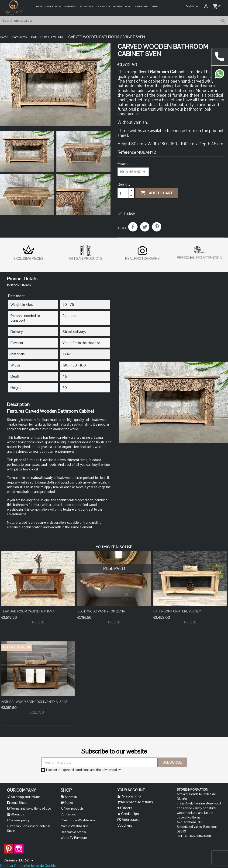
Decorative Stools (73, 832)
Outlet (155, 6)
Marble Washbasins (74, 826)
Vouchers (125, 825)
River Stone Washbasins (78, 820)
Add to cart (157, 193)
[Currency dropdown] (27, 861)
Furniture (141, 6)
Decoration (103, 6)
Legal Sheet (19, 803)
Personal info (130, 796)
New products (73, 808)
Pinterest (157, 227)
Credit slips (130, 814)
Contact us (68, 814)
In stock (13, 285)
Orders (126, 808)
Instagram (19, 847)
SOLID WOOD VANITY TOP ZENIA (101, 611)
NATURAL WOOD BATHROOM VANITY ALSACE (35, 702)
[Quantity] (123, 193)
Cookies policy (19, 820)
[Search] (114, 21)
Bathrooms (86, 6)
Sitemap (71, 797)
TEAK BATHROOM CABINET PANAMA (28, 611)
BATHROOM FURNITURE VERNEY (177, 611)
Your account (131, 790)
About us (17, 814)
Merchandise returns (137, 802)
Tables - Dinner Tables (48, 6)
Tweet (145, 227)
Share (133, 227)
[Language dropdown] (193, 6)
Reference (127, 152)
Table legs (70, 6)
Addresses (130, 820)
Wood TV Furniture (74, 838)
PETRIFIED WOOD (122, 6)
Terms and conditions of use (30, 808)
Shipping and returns (25, 797)
